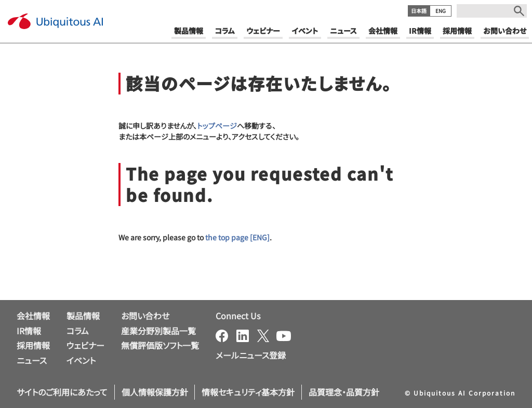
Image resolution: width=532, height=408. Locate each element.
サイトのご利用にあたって (62, 392)
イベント (81, 360)
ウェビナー (85, 345)
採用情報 (33, 345)
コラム (78, 331)
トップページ (217, 126)
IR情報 (29, 331)
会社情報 (33, 316)
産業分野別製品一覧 (158, 331)
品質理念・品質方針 (344, 392)
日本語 (419, 11)
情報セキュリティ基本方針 (248, 392)
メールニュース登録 (251, 355)
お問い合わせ (145, 316)
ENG (441, 11)
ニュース (32, 360)
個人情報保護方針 (155, 392)
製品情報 (83, 316)
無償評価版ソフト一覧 (160, 345)
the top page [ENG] (237, 237)
